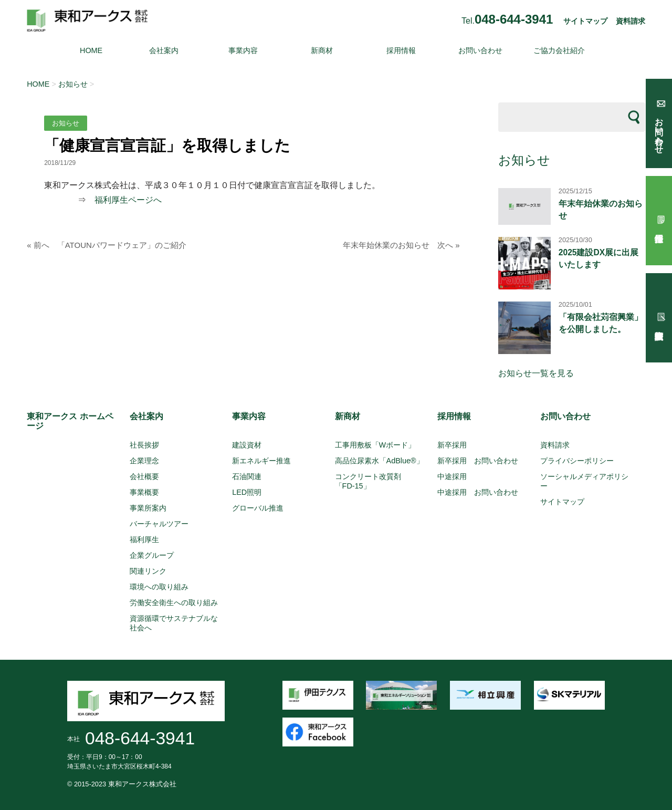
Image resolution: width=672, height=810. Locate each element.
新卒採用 (452, 445)
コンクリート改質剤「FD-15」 (368, 481)
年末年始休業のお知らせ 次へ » (401, 245)
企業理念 (144, 461)
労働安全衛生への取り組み (174, 603)
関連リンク (148, 571)
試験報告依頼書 (659, 318)
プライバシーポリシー (577, 461)
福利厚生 (144, 539)
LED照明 (247, 492)
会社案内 (164, 50)
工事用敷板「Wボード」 (375, 445)
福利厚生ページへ (128, 200)
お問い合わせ (480, 50)
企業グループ (152, 555)
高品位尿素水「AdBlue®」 (379, 461)
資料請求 (631, 21)
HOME (91, 50)
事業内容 (243, 50)
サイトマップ (585, 21)
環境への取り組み (159, 587)
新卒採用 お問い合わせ (478, 461)
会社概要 (144, 476)
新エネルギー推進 (261, 461)
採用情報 (401, 50)
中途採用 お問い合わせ (478, 492)
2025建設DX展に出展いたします (598, 258)
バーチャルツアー (159, 524)
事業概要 (144, 492)
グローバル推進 (258, 508)
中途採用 (452, 476)
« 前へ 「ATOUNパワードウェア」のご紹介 (107, 245)
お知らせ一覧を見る (536, 373)
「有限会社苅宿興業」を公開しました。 (601, 323)
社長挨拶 (144, 445)
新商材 (322, 50)
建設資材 (247, 445)
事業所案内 (148, 508)
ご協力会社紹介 (559, 50)
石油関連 (247, 476)
